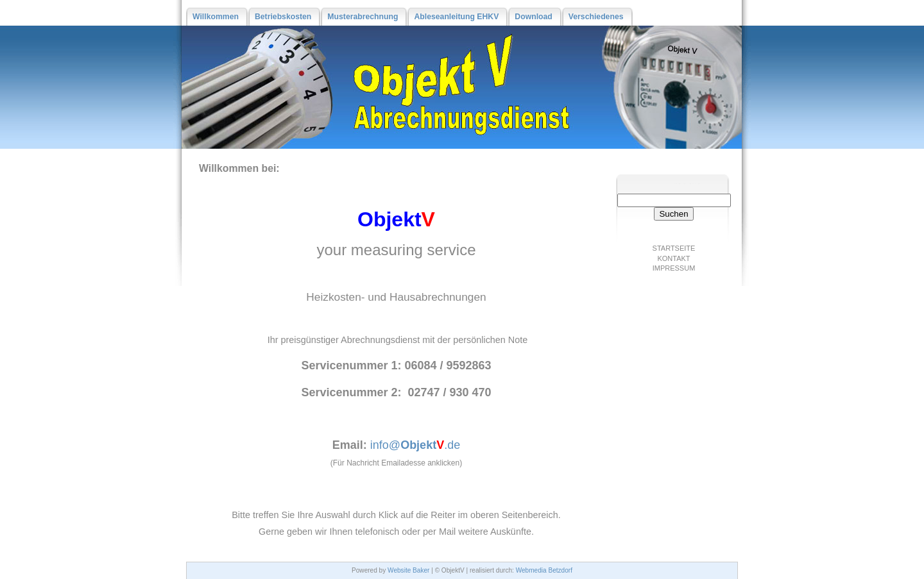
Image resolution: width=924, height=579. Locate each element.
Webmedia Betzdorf (544, 570)
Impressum (674, 268)
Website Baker (408, 570)
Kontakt (673, 258)
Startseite (674, 248)
